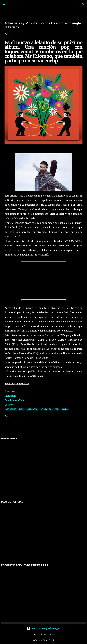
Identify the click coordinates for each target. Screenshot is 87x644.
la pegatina (32, 409)
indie (21, 409)
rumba (65, 409)
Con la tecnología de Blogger (44, 628)
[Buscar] (83, 5)
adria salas (11, 409)
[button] (6, 34)
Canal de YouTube (15, 400)
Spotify (9, 405)
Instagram (10, 396)
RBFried (51, 634)
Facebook (10, 391)
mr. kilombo (46, 409)
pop (57, 409)
